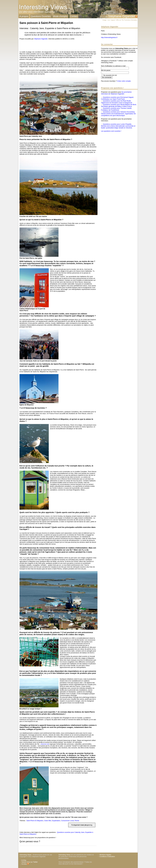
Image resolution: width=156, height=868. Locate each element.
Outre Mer (48, 821)
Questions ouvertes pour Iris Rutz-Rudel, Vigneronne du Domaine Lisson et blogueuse (117, 102)
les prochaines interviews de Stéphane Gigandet (116, 93)
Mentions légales (105, 855)
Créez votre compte (124, 81)
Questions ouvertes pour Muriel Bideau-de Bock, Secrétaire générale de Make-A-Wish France (119, 105)
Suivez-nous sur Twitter (30, 862)
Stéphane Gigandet (122, 16)
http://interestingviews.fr (109, 37)
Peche (77, 821)
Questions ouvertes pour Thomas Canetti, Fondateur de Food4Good (116, 109)
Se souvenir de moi (110, 75)
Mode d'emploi (60, 16)
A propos (24, 16)
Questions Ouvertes (41, 16)
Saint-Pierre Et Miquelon (35, 821)
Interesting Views (25, 855)
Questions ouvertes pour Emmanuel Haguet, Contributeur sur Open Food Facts (117, 98)
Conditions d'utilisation (107, 856)
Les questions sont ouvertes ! (111, 131)
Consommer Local (67, 821)
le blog (24, 860)
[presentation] (23, 45)
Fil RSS (25, 864)
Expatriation (56, 821)
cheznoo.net (45, 744)
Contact (74, 16)
